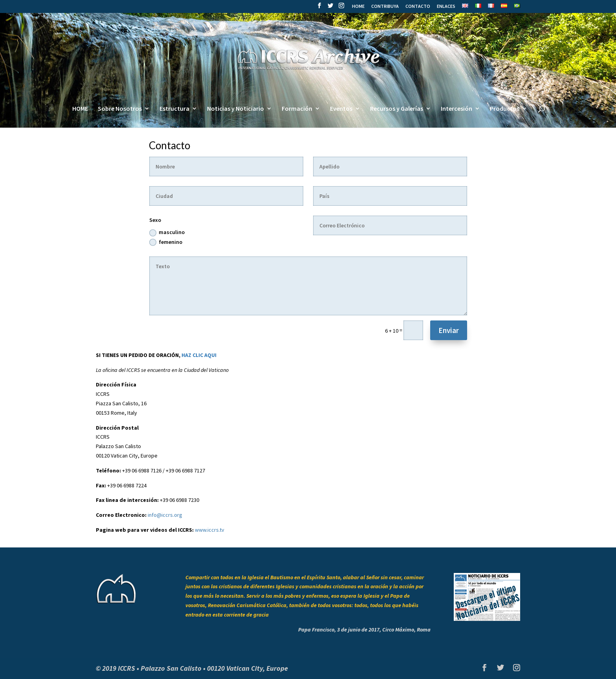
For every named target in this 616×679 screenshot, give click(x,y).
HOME (358, 6)
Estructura (174, 109)
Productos (505, 109)
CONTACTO (418, 6)
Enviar (449, 330)
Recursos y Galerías (397, 109)
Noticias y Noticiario (236, 109)
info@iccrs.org (165, 515)
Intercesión (456, 109)
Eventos (341, 109)
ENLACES (446, 6)
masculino (167, 232)
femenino (166, 242)
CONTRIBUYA (385, 6)
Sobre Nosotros (120, 109)
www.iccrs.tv (210, 530)
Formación (297, 109)
